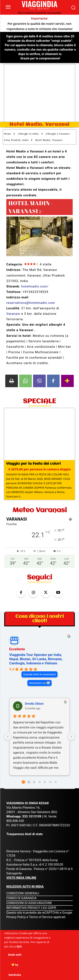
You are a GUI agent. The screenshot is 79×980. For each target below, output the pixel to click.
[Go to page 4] (45, 782)
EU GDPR (50, 908)
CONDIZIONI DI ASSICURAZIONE (29, 903)
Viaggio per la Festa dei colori (33, 464)
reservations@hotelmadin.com (31, 303)
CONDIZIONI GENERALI (23, 893)
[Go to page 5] (50, 782)
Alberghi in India (28, 134)
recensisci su (37, 683)
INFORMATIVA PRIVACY (23, 908)
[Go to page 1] (29, 782)
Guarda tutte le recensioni (39, 674)
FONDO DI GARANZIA (21, 898)
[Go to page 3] (40, 782)
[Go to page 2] (34, 782)
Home (7, 134)
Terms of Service (41, 917)
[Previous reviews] (8, 737)
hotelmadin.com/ (35, 286)
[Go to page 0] (23, 782)
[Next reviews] (71, 737)
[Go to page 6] (56, 782)
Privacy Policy (16, 917)
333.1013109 (32, 816)
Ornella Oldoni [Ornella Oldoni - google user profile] (34, 704)
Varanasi (13, 314)
